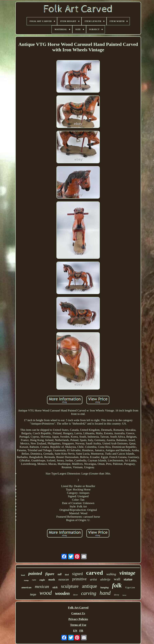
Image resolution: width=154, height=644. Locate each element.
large (33, 594)
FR (81, 631)
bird (67, 575)
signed (78, 574)
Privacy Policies (78, 619)
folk (117, 585)
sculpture (70, 586)
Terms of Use (78, 625)
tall (60, 574)
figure (50, 574)
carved (94, 573)
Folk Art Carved (78, 608)
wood (46, 593)
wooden (62, 593)
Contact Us (78, 613)
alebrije (105, 579)
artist (93, 579)
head (23, 575)
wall (117, 579)
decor (75, 595)
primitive (79, 579)
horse (124, 595)
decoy (116, 595)
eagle (42, 580)
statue (128, 579)
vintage (127, 573)
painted (35, 573)
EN (75, 631)
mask (52, 580)
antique (89, 586)
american (26, 587)
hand (105, 593)
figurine (130, 588)
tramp (26, 580)
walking (111, 574)
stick (55, 587)
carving (89, 593)
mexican (42, 586)
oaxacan (64, 579)
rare (34, 580)
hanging (105, 588)
